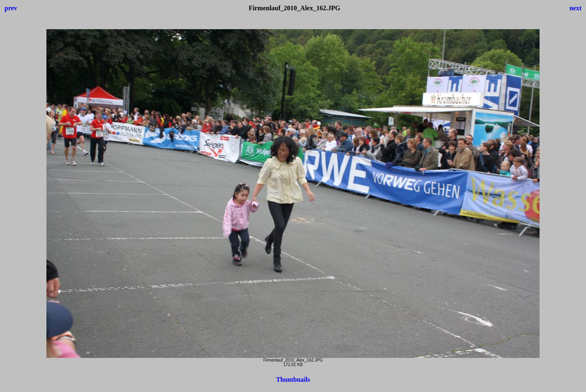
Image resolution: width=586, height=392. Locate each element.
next (576, 8)
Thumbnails (293, 379)
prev (11, 8)
